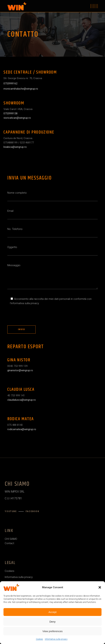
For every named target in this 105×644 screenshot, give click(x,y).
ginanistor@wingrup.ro (20, 370)
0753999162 (10, 83)
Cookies (40, 639)
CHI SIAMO (11, 539)
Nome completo (52, 196)
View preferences (52, 631)
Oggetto (52, 251)
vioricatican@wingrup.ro (17, 118)
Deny (52, 622)
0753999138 (10, 113)
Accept (52, 612)
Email (52, 214)
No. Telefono (52, 232)
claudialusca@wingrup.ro (22, 400)
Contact (9, 543)
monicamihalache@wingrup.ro (21, 89)
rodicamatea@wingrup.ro (22, 429)
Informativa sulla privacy (56, 639)
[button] (100, 587)
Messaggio (52, 276)
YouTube (11, 511)
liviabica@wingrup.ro (15, 147)
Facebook (33, 511)
